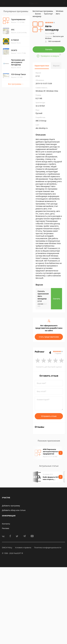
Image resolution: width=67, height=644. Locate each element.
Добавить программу (11, 506)
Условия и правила (23, 548)
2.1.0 (50, 33)
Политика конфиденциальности (48, 548)
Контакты (6, 524)
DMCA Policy (7, 548)
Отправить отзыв (49, 416)
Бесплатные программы (43, 11)
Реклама (6, 528)
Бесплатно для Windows (54, 37)
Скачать (49, 49)
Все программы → (16, 84)
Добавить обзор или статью (14, 510)
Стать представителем (49, 337)
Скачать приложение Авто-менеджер (43, 296)
